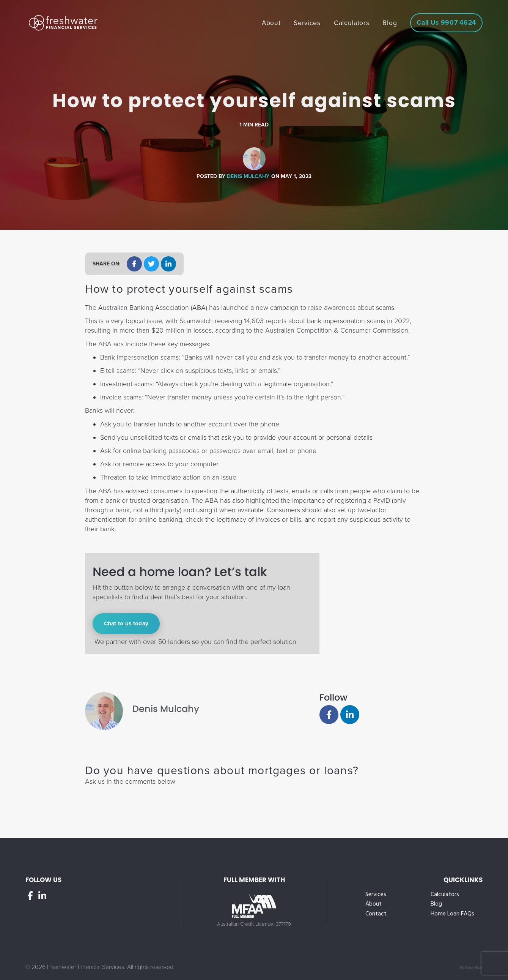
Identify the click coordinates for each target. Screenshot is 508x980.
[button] (134, 264)
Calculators (445, 895)
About (374, 904)
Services (376, 895)
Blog (436, 904)
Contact (376, 914)
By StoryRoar (471, 968)
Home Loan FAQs (452, 914)
